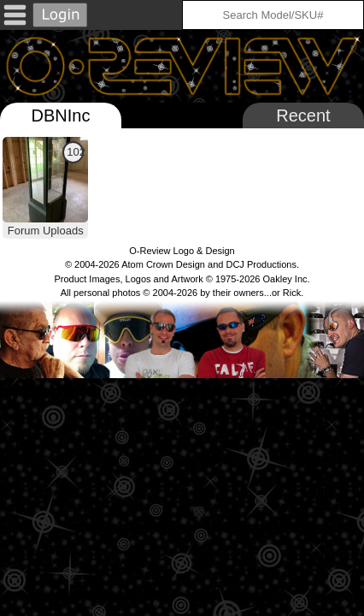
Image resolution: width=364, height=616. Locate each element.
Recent (303, 115)
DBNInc (61, 115)
